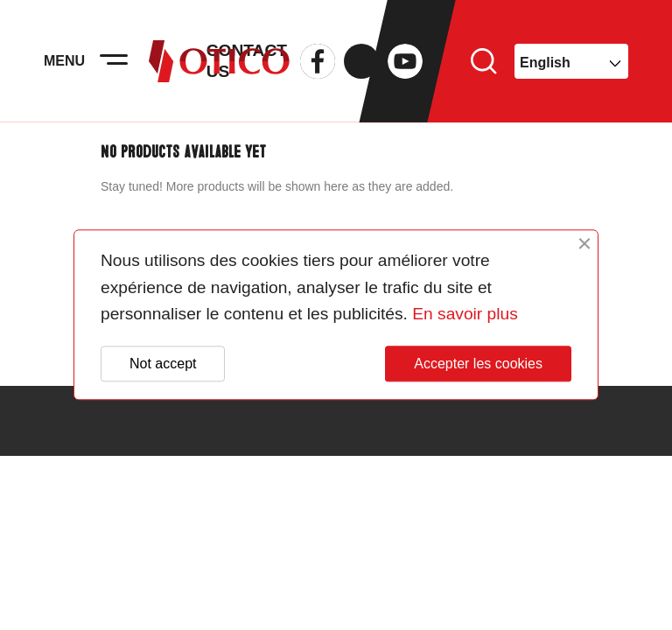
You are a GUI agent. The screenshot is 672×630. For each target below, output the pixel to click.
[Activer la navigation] (114, 61)
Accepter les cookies (478, 364)
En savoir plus (465, 315)
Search (484, 61)
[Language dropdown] (571, 61)
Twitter (361, 61)
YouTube (405, 61)
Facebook (318, 61)
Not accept (163, 364)
